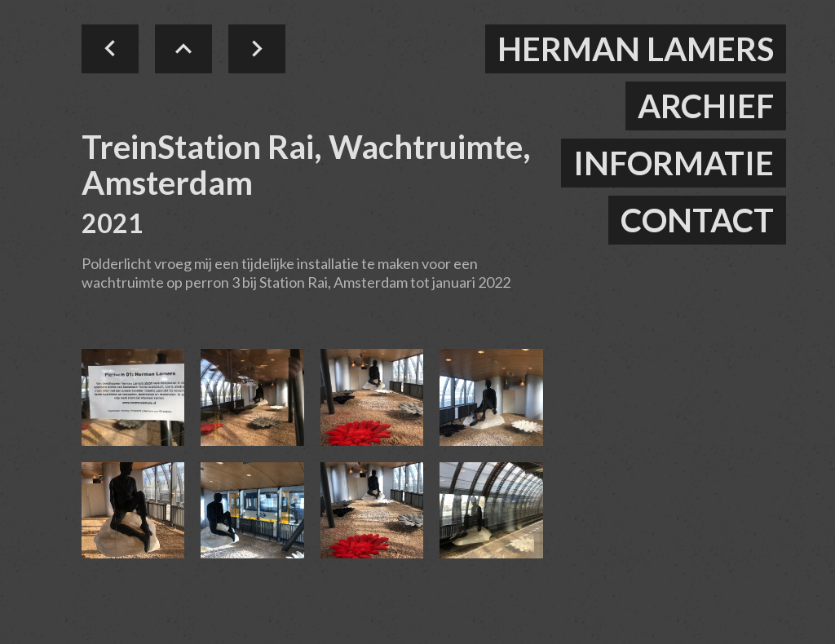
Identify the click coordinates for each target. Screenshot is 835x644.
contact (697, 220)
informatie (674, 163)
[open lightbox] (133, 397)
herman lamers (636, 49)
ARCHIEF (706, 106)
